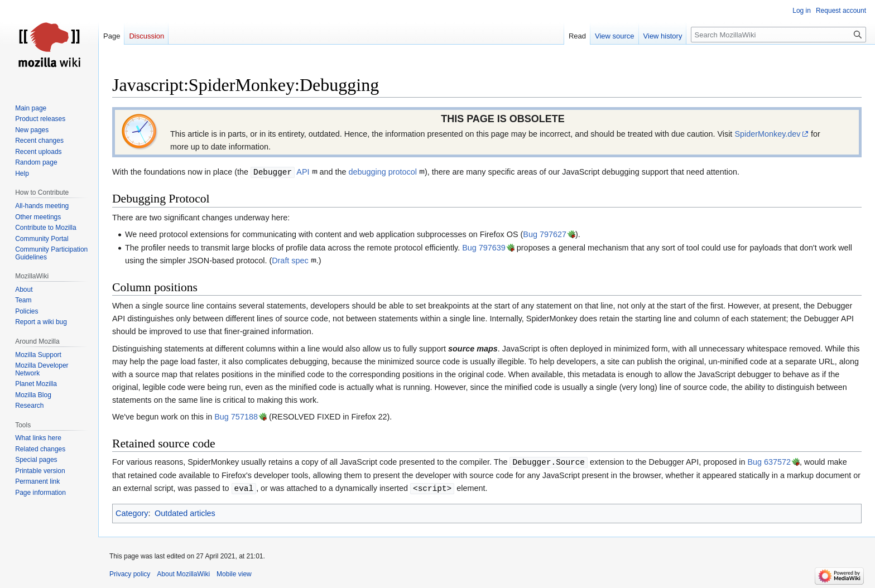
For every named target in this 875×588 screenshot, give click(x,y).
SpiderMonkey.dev (767, 134)
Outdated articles (185, 513)
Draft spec (290, 261)
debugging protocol (383, 172)
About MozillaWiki (183, 574)
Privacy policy (130, 574)
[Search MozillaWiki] (778, 35)
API (280, 172)
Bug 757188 (236, 417)
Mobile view (234, 574)
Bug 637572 (769, 462)
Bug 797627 (545, 234)
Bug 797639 (484, 248)
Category (132, 513)
